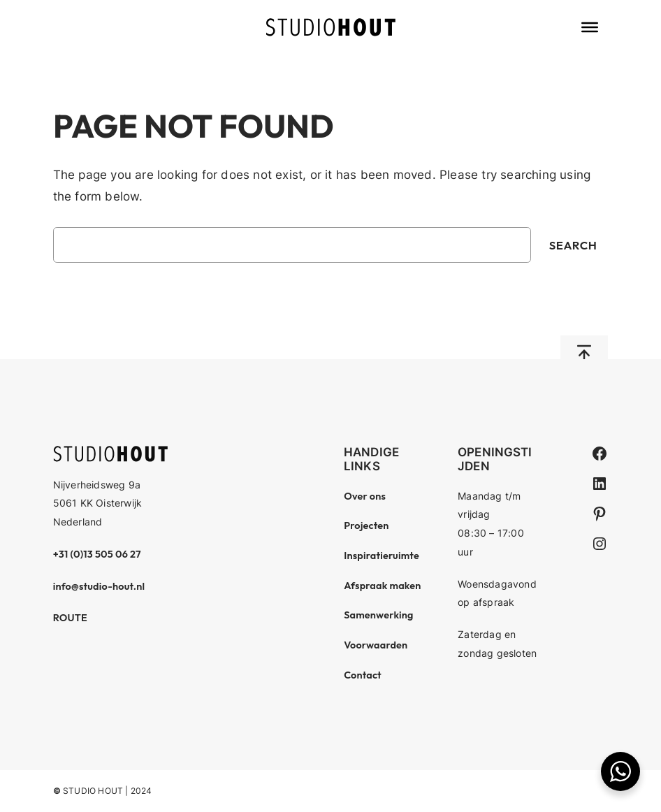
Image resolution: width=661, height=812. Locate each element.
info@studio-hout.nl (99, 586)
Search (573, 245)
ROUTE (70, 618)
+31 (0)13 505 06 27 (97, 554)
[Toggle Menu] (590, 27)
